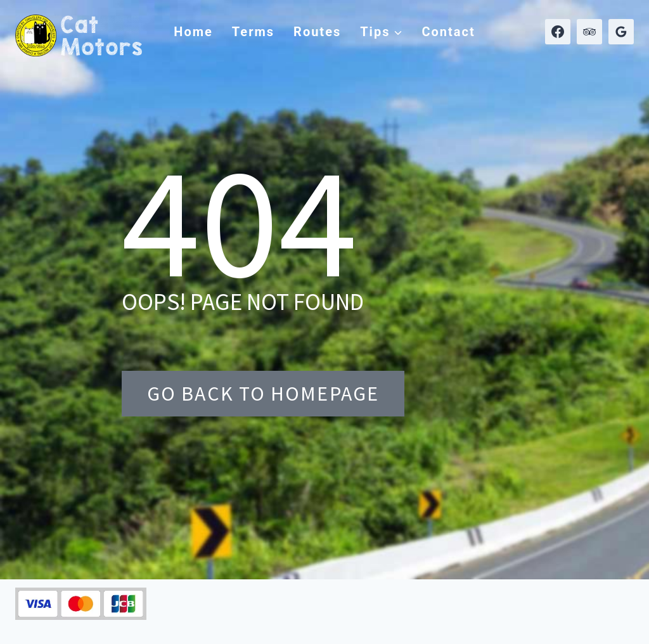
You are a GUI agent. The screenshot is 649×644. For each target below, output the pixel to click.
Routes (317, 32)
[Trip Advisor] (589, 32)
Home (193, 32)
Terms (253, 32)
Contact (448, 32)
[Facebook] (558, 32)
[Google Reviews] (621, 32)
